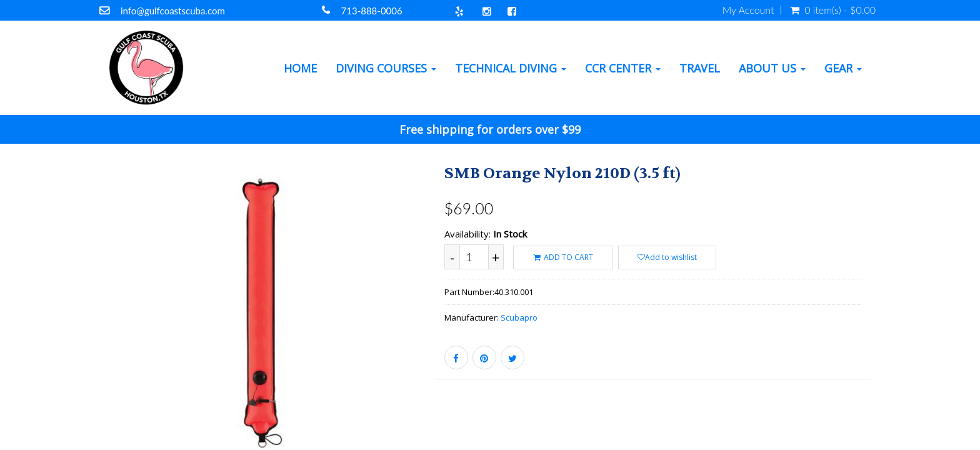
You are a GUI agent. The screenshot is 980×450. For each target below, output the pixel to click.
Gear (843, 68)
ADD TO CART (563, 257)
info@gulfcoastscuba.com (173, 11)
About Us (772, 68)
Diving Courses (386, 68)
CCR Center (623, 68)
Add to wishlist (667, 257)
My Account (748, 10)
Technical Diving (511, 68)
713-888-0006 (372, 11)
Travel (700, 68)
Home (300, 68)
